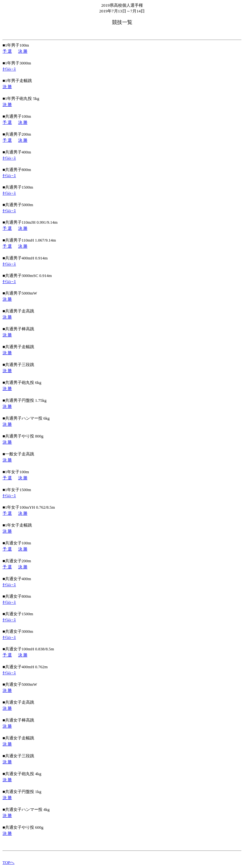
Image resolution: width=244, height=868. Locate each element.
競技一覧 (122, 22)
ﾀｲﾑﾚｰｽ (9, 69)
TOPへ (8, 862)
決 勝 (23, 51)
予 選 (7, 51)
